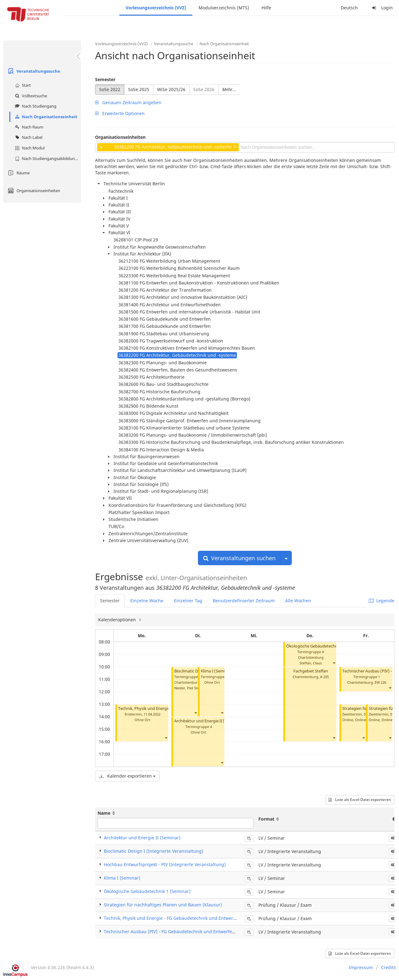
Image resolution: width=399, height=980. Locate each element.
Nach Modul (29, 148)
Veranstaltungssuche (33, 71)
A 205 (324, 677)
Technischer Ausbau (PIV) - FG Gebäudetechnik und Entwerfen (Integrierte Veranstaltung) (198, 931)
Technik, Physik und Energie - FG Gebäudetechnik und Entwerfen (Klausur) (182, 918)
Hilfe (266, 8)
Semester (105, 79)
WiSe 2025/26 (171, 89)
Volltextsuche (30, 96)
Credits (388, 967)
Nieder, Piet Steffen (190, 688)
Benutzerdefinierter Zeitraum (244, 601)
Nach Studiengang (35, 106)
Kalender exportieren (127, 776)
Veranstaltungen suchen (239, 558)
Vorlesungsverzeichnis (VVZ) (156, 8)
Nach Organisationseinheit (45, 117)
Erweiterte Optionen (120, 113)
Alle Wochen (298, 601)
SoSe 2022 (110, 89)
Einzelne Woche (147, 601)
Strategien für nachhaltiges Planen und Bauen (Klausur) (163, 905)
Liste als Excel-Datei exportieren (360, 800)
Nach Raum (28, 127)
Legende (382, 601)
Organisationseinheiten (33, 191)
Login (382, 8)
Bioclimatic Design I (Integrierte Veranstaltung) (154, 851)
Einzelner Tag (188, 601)
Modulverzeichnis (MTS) (224, 8)
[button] (166, 738)
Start (22, 85)
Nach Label (28, 137)
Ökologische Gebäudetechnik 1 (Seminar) (325, 646)
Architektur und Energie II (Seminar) (208, 721)
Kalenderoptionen (118, 620)
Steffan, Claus (311, 663)
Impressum (361, 967)
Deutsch (349, 8)
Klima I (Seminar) (217, 671)
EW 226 (380, 682)
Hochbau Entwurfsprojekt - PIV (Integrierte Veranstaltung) (165, 864)
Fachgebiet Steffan (311, 671)
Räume (18, 173)
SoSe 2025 (139, 89)
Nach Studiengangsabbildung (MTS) (47, 158)
